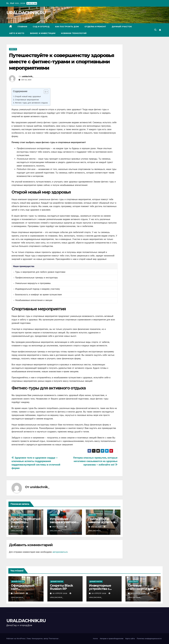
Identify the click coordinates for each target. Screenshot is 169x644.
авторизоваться (60, 552)
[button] (155, 30)
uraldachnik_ (28, 76)
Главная (22, 27)
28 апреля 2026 (99, 593)
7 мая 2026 (19, 593)
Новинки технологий (74, 33)
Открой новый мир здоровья (28, 96)
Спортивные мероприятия (27, 100)
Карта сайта (130, 639)
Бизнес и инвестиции (43, 33)
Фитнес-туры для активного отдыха (31, 103)
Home (95, 639)
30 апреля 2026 (60, 593)
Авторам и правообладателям (112, 639)
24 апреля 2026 (138, 593)
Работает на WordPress (16, 639)
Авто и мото (17, 33)
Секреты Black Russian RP (61, 587)
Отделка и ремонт (95, 27)
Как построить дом (67, 27)
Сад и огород (41, 27)
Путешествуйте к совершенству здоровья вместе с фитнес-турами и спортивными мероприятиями (62, 62)
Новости (13, 49)
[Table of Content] (46, 92)
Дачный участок (122, 27)
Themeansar (54, 639)
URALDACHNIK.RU (26, 13)
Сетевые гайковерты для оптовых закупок (141, 589)
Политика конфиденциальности (149, 639)
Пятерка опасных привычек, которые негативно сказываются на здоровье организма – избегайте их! (95, 461)
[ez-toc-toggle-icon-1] (45, 92)
